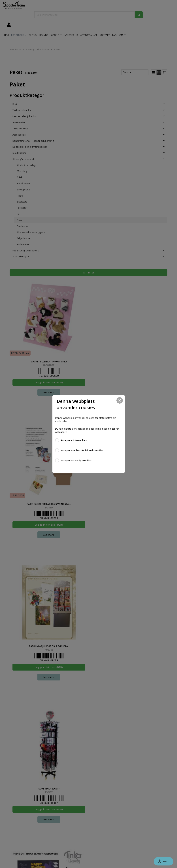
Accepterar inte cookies (74, 440)
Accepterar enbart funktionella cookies (82, 450)
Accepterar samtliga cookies (76, 460)
